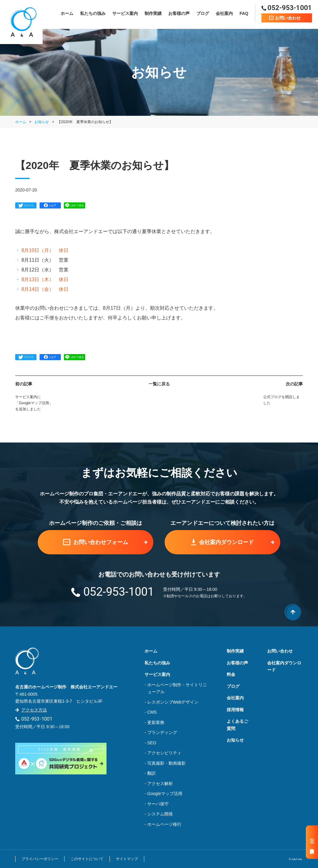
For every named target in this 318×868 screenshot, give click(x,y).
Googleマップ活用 (165, 794)
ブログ (203, 14)
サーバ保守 (158, 804)
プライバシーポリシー (40, 859)
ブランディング (162, 732)
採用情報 (235, 710)
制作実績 (153, 14)
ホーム (67, 14)
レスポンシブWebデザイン (173, 702)
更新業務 (156, 722)
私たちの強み (93, 14)
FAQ (244, 14)
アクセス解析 (160, 784)
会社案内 (224, 14)
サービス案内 (125, 14)
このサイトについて (87, 859)
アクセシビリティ (164, 753)
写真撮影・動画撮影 (166, 763)
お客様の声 (179, 14)
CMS (152, 712)
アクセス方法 (34, 710)
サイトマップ (127, 859)
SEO (152, 743)
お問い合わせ (280, 651)
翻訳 (152, 773)
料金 (231, 674)
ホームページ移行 (164, 824)
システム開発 (160, 814)
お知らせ (42, 122)
